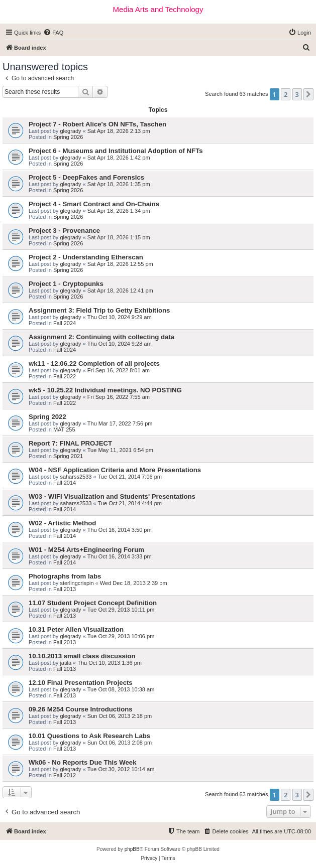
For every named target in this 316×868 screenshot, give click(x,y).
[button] (308, 94)
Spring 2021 (68, 456)
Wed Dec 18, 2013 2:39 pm (134, 583)
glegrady (70, 131)
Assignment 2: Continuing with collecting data (101, 337)
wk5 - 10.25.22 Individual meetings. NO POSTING (105, 390)
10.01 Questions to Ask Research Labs (89, 736)
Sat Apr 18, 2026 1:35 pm (119, 184)
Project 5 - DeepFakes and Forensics (86, 177)
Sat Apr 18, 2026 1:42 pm (119, 158)
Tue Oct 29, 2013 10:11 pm (121, 610)
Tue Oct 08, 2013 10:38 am (121, 689)
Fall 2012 (65, 775)
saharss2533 (76, 477)
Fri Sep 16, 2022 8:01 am (119, 370)
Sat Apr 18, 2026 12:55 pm (120, 264)
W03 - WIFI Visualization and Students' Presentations (112, 496)
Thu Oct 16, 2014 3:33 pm (120, 556)
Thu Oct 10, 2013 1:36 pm (110, 663)
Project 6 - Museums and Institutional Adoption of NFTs (116, 151)
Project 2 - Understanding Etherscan (86, 257)
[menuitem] (53, 33)
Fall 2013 (65, 589)
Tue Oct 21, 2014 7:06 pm (130, 477)
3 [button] (297, 94)
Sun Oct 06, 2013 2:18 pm (120, 716)
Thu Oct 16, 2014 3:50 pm (120, 530)
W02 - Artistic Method (62, 523)
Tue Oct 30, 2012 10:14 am (121, 769)
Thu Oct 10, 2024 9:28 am (120, 344)
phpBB (132, 849)
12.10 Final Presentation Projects (81, 683)
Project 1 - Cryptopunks (66, 284)
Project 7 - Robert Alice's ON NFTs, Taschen (97, 124)
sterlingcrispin (77, 583)
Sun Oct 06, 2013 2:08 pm (120, 743)
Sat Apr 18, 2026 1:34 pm (119, 211)
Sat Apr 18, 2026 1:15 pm (119, 237)
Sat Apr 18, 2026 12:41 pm (120, 291)
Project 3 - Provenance (64, 231)
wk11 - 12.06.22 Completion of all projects (94, 364)
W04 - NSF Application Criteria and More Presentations (115, 470)
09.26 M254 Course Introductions (81, 709)
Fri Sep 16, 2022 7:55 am (119, 397)
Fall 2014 (65, 483)
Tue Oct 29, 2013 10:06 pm (121, 636)
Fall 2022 (65, 376)
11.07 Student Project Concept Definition (93, 603)
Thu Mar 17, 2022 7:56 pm (120, 423)
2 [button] (286, 94)
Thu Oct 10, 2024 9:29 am (120, 317)
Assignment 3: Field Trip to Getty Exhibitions (99, 310)
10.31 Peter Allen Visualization (76, 629)
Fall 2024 (65, 323)
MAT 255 (64, 429)
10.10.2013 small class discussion (82, 656)
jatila (66, 663)
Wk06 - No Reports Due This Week (82, 762)
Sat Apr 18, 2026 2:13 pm (119, 131)
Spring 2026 (68, 137)
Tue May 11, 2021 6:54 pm (120, 450)
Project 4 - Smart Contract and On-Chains (94, 204)
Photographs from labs (65, 576)
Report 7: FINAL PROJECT (70, 443)
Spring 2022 (47, 417)
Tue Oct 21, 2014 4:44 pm (130, 503)
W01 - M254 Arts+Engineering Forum (86, 550)
